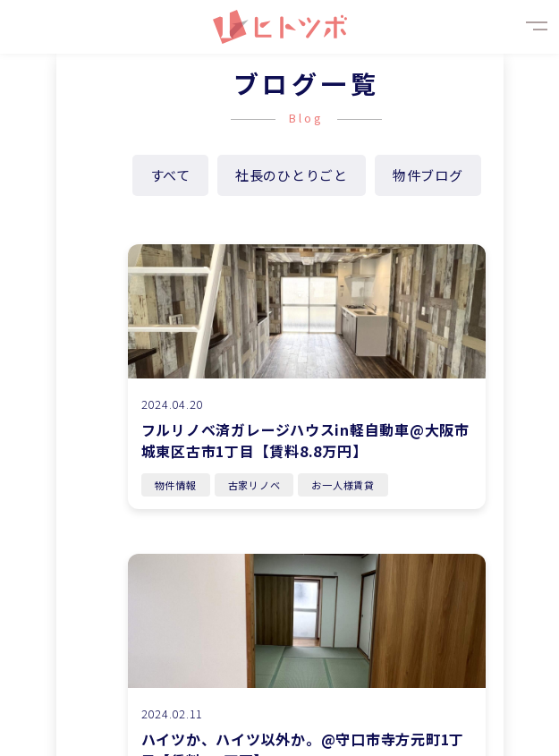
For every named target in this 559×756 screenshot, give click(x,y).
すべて (170, 175)
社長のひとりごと (292, 175)
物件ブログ (428, 175)
